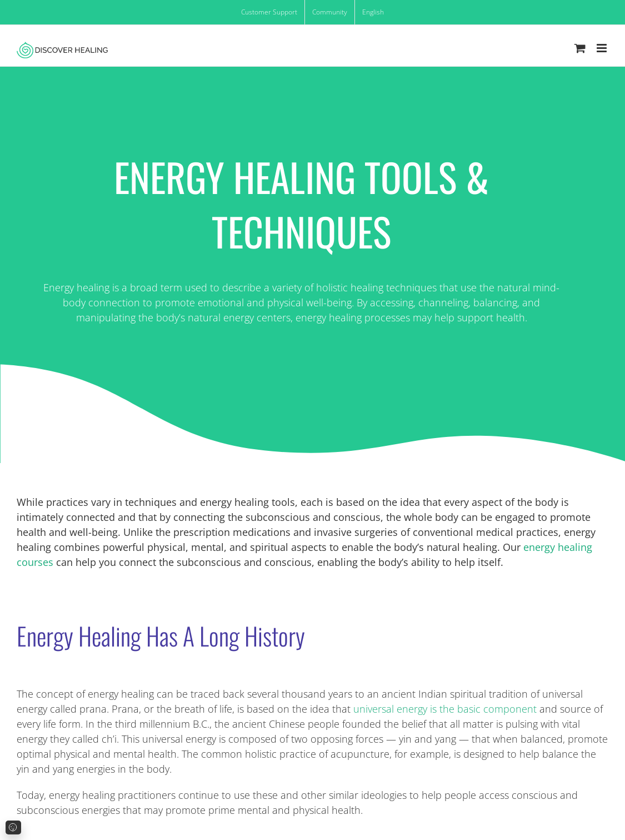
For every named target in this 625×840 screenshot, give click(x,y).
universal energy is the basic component (446, 709)
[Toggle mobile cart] (580, 48)
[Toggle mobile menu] (602, 48)
